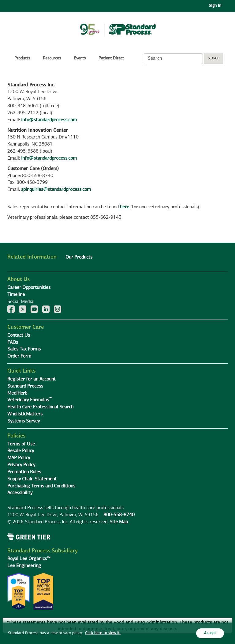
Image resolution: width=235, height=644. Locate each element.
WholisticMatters (25, 414)
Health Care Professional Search (40, 407)
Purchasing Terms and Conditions (41, 486)
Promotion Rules (24, 472)
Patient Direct (112, 58)
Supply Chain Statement (32, 479)
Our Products (79, 257)
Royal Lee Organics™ (29, 559)
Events (80, 58)
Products (22, 58)
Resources (52, 58)
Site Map (119, 522)
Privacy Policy (21, 465)
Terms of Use (21, 444)
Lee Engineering (24, 566)
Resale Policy (21, 451)
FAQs (13, 343)
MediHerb (17, 393)
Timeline (16, 295)
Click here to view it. (103, 633)
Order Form (19, 356)
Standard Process (25, 386)
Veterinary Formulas (30, 400)
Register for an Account (32, 379)
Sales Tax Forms (24, 349)
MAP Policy (19, 458)
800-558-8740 (119, 515)
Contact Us (19, 335)
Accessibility (20, 493)
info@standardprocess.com (49, 120)
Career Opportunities (29, 288)
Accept (210, 633)
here (125, 207)
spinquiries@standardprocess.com (56, 190)
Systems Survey (24, 421)
